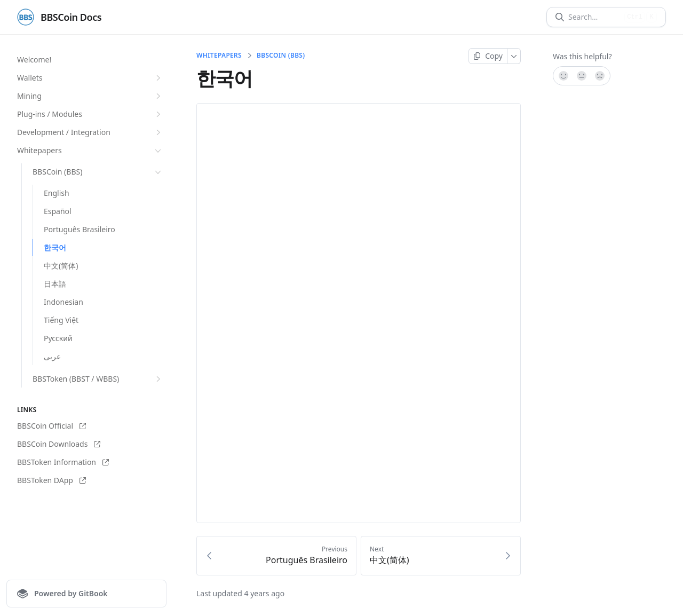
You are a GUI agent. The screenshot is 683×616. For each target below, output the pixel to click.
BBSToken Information (63, 462)
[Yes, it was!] (563, 76)
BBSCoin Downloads (59, 444)
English (57, 193)
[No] (600, 76)
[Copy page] (488, 56)
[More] (514, 56)
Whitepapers (90, 151)
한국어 (55, 247)
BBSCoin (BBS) (98, 172)
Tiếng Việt (61, 320)
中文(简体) (61, 266)
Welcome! (34, 60)
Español (58, 211)
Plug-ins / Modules (90, 114)
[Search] (594, 17)
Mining (90, 96)
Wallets (90, 78)
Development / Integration (90, 132)
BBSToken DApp (51, 480)
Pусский (58, 338)
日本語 (55, 284)
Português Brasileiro (80, 229)
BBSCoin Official (51, 426)
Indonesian (63, 302)
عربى (52, 356)
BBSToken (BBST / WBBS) (98, 379)
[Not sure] (582, 76)
